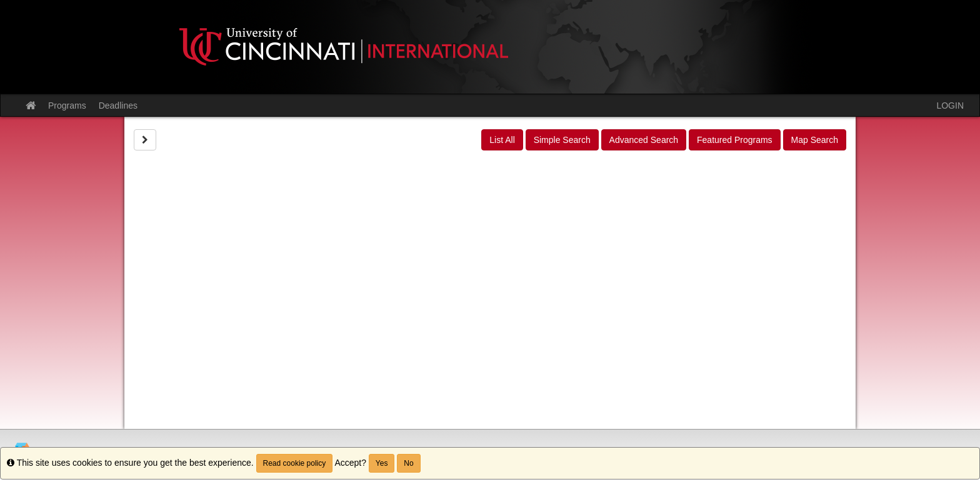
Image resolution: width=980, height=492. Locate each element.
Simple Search (562, 140)
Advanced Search (644, 140)
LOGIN (950, 106)
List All (502, 140)
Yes (382, 463)
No (408, 463)
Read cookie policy (295, 463)
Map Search (815, 140)
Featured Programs (735, 140)
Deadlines (118, 106)
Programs (67, 106)
